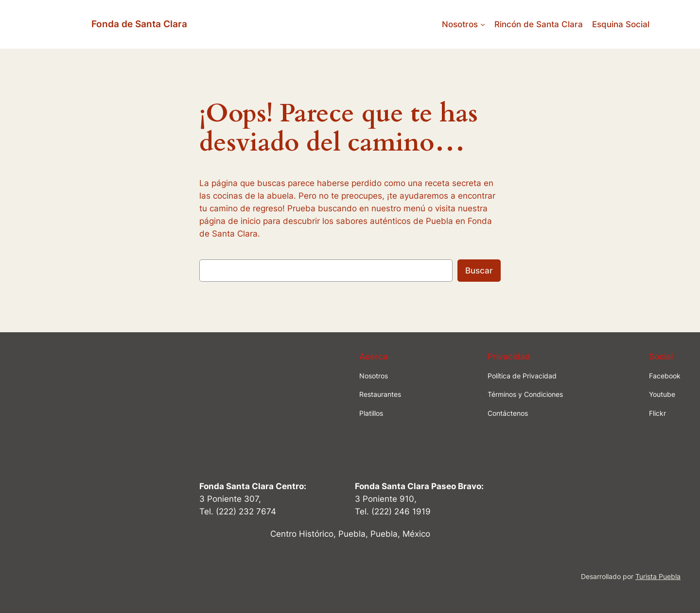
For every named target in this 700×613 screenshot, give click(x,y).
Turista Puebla (658, 576)
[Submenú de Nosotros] (483, 24)
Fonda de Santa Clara (139, 24)
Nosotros (460, 24)
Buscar (479, 271)
